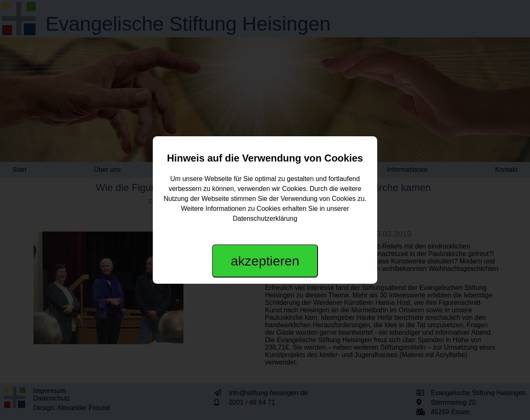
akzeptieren (265, 261)
